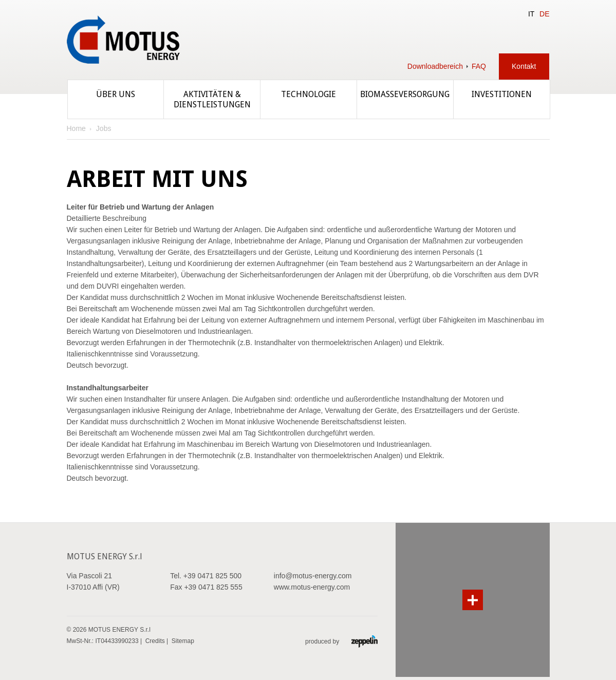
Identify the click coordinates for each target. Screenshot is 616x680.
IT (531, 14)
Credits (155, 641)
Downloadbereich (435, 66)
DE (544, 14)
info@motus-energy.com (313, 576)
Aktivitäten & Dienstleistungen (212, 99)
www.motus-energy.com (312, 587)
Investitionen (502, 94)
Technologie (309, 94)
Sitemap (183, 641)
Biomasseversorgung (405, 94)
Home (76, 128)
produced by (341, 641)
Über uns (116, 94)
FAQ (479, 66)
